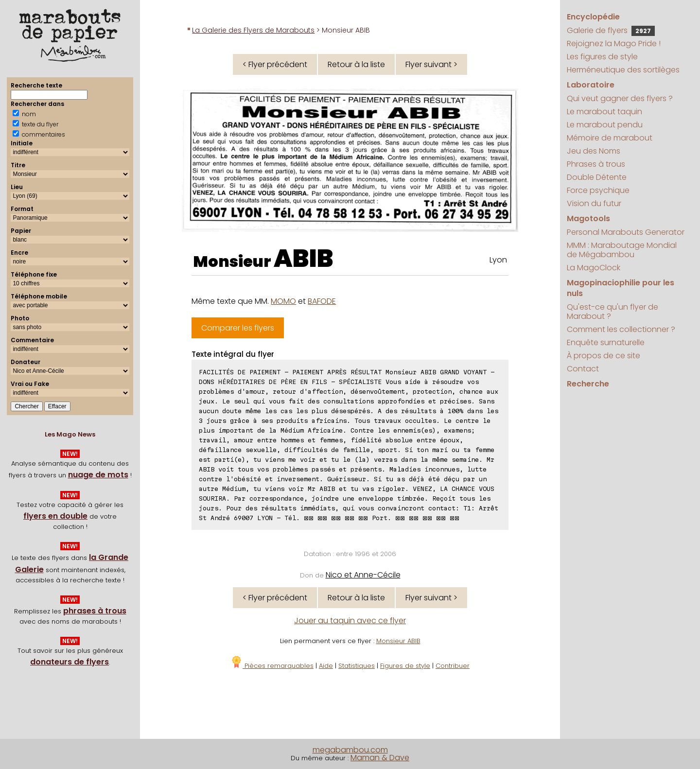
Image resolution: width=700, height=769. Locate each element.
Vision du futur (594, 203)
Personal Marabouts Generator (626, 232)
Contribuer (453, 666)
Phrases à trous (596, 164)
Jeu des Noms (594, 151)
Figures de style (405, 666)
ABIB (304, 259)
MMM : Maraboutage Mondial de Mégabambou (622, 250)
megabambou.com (350, 750)
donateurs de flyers (70, 662)
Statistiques (357, 666)
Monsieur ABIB (398, 641)
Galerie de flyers (611, 30)
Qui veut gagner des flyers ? (620, 98)
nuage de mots (98, 475)
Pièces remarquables (272, 666)
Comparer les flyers (238, 328)
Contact (583, 369)
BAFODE (322, 301)
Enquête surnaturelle (606, 342)
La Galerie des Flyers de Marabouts (253, 30)
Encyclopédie (593, 17)
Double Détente (597, 177)
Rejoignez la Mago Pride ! (614, 44)
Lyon (498, 260)
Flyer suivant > (431, 64)
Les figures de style (602, 57)
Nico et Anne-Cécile (363, 575)
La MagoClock (594, 268)
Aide (326, 666)
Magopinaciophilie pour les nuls (621, 288)
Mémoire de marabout (610, 138)
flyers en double (55, 516)
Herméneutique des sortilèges (623, 70)
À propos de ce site (604, 356)
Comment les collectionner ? (621, 329)
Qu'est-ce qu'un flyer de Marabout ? (612, 312)
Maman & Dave (380, 758)
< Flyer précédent (275, 64)
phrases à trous (95, 611)
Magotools (588, 218)
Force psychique (598, 190)
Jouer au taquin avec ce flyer (350, 620)
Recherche (588, 384)
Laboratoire (591, 85)
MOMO (283, 301)
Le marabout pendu (605, 125)
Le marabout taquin (604, 112)
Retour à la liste (356, 64)
